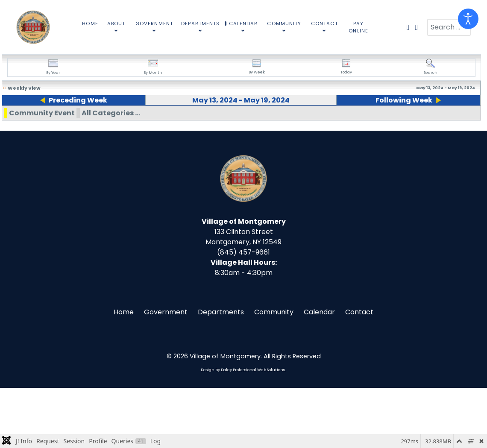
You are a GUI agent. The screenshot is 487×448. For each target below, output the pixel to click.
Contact (359, 372)
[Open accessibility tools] (468, 19)
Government (166, 372)
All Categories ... (111, 173)
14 (73, 120)
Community (274, 372)
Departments (221, 372)
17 (278, 120)
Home (124, 372)
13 (5, 120)
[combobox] (449, 27)
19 (415, 120)
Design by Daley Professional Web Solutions (243, 430)
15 (142, 120)
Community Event (42, 173)
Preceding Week (75, 100)
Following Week (407, 100)
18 (347, 120)
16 (210, 120)
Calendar (319, 372)
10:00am (372, 145)
